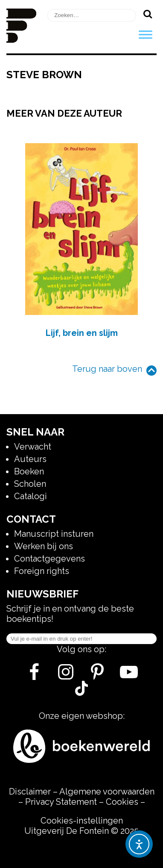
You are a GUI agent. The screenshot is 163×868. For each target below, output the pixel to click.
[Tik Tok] (81, 693)
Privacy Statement (61, 802)
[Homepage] (21, 40)
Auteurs (30, 459)
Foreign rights (42, 571)
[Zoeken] (147, 14)
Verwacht (33, 447)
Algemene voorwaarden (107, 791)
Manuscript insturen (54, 534)
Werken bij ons (44, 546)
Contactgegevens (49, 559)
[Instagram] (66, 675)
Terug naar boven (107, 369)
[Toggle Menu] (146, 34)
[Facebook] (34, 675)
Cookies (122, 802)
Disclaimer (30, 791)
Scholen (30, 484)
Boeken (29, 471)
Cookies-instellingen (82, 821)
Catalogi (31, 496)
